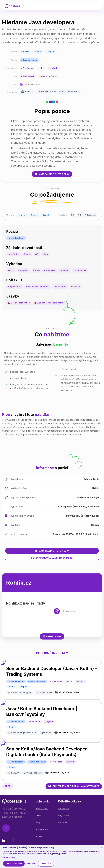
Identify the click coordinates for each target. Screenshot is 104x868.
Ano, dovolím (14, 863)
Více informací (9, 857)
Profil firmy (52, 636)
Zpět (8, 786)
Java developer (30, 60)
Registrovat (64, 815)
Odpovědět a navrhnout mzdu (52, 558)
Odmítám (46, 863)
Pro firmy (62, 822)
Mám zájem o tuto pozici (52, 174)
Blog (38, 822)
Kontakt (39, 836)
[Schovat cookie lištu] (102, 848)
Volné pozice (42, 829)
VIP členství (64, 808)
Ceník (38, 815)
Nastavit (31, 863)
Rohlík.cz (29, 91)
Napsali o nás (42, 808)
